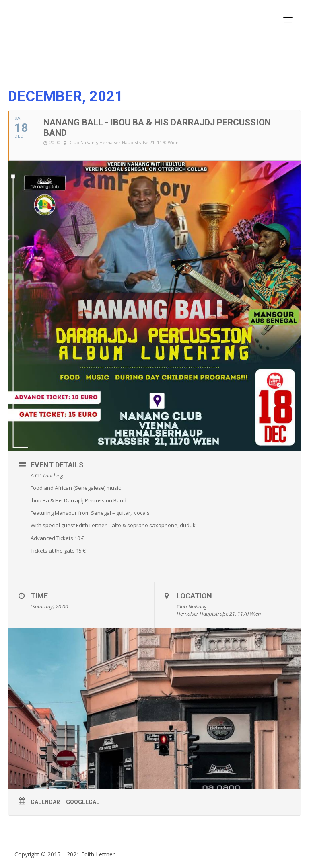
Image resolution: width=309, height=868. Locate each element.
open (288, 20)
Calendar (45, 802)
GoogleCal (83, 802)
